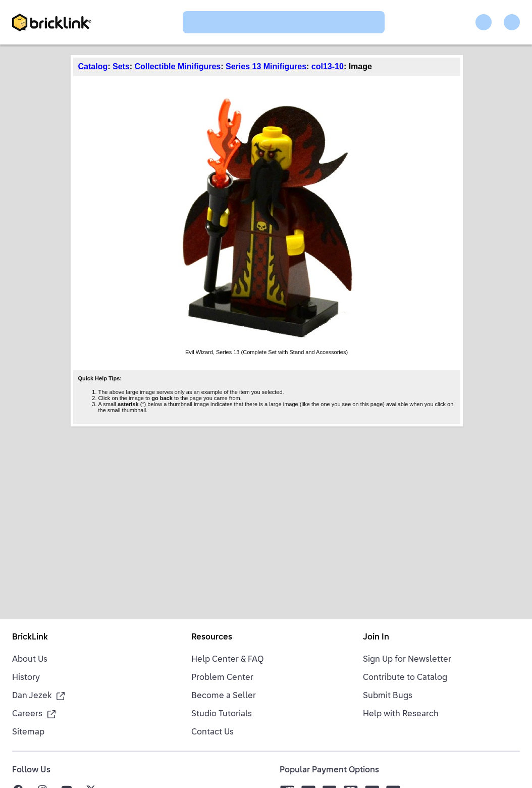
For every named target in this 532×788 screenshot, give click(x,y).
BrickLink (30, 637)
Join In (376, 637)
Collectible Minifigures (178, 66)
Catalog (93, 66)
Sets (121, 66)
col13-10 (328, 66)
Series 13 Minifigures (266, 66)
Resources (212, 637)
